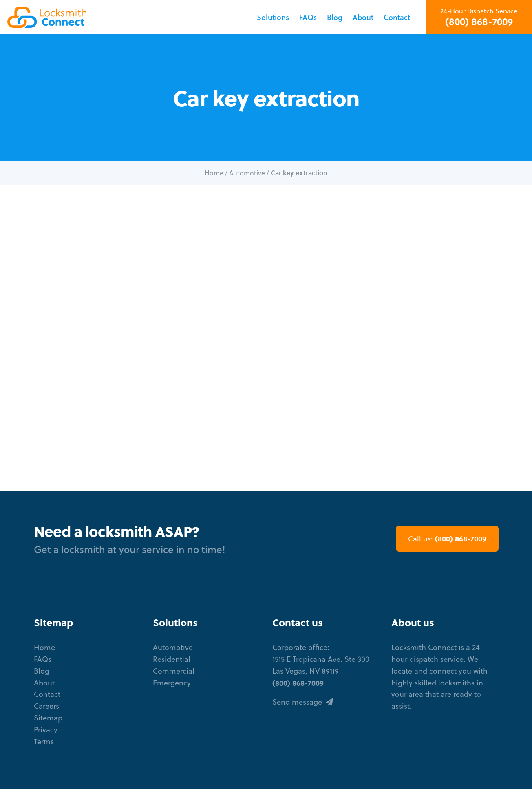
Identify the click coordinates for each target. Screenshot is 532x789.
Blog (335, 17)
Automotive (247, 173)
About (363, 17)
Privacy (46, 730)
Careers (46, 706)
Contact (397, 17)
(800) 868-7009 (479, 22)
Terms (44, 741)
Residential (172, 659)
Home (214, 173)
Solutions (273, 17)
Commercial (174, 671)
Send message (303, 702)
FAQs (308, 17)
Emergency (172, 683)
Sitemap (48, 718)
